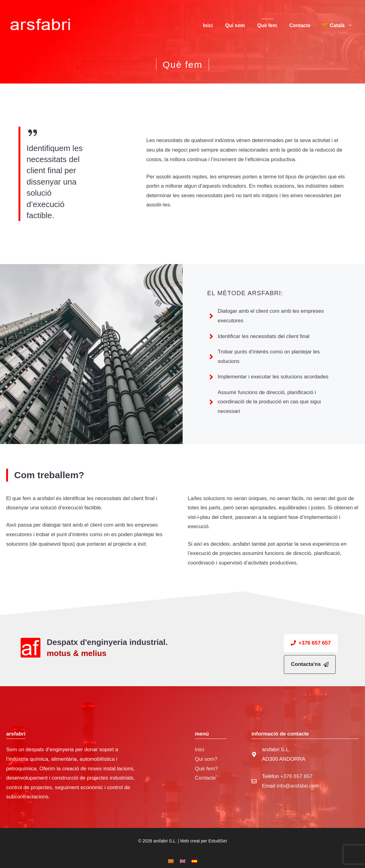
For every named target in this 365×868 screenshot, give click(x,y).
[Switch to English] (183, 861)
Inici (208, 25)
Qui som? (206, 759)
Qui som (235, 25)
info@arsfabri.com (298, 786)
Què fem (267, 25)
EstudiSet (218, 841)
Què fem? (207, 769)
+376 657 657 (296, 776)
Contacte (300, 25)
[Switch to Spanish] (194, 861)
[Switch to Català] (171, 861)
